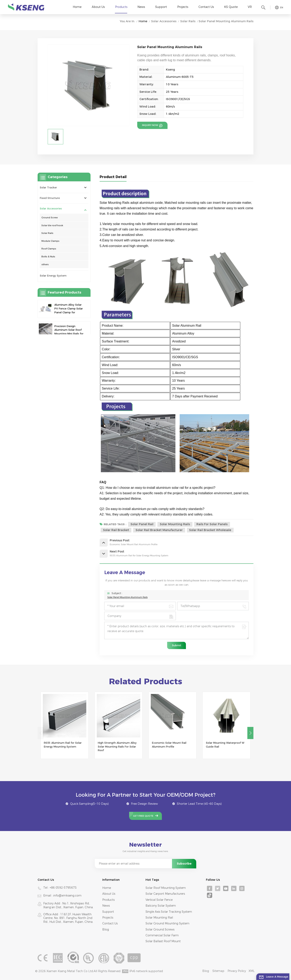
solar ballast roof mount (163, 941)
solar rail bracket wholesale (210, 530)
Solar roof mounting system (166, 888)
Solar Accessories (164, 21)
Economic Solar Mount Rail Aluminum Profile (169, 745)
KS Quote (231, 7)
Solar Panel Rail (142, 524)
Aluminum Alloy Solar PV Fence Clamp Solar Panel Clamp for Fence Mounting (69, 309)
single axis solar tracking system (169, 912)
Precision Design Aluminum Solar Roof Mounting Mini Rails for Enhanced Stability (69, 330)
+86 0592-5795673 (63, 888)
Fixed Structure (50, 198)
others (45, 264)
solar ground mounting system (167, 923)
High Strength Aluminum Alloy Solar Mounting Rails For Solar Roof (117, 747)
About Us (98, 7)
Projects (183, 7)
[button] (250, 733)
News (141, 7)
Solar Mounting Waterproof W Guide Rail (225, 745)
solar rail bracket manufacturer (159, 530)
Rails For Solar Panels (212, 524)
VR (250, 7)
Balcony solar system (161, 906)
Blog (106, 929)
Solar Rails (188, 21)
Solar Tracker (48, 187)
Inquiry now (150, 125)
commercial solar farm (162, 935)
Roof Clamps (49, 249)
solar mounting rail (159, 918)
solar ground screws (160, 929)
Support (161, 7)
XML (252, 971)
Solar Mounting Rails (175, 524)
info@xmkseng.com (67, 896)
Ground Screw (50, 218)
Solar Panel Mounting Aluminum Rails (127, 597)
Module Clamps (50, 241)
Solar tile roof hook (52, 225)
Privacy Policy (237, 971)
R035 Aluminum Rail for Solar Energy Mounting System (63, 745)
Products (121, 7)
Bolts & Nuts (48, 257)
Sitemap (218, 971)
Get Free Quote (143, 816)
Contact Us (206, 7)
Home (77, 7)
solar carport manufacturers (165, 894)
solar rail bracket (116, 530)
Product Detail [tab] (113, 177)
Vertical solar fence (159, 900)
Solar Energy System (53, 276)
